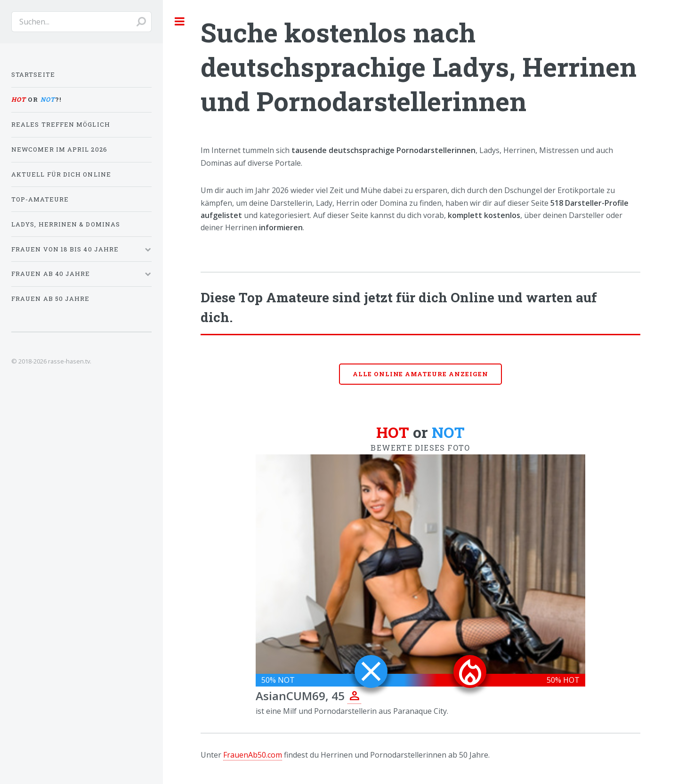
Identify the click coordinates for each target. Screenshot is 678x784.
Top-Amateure (40, 199)
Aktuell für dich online (61, 174)
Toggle (180, 21)
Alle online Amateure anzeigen (420, 374)
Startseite (33, 74)
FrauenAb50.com (253, 755)
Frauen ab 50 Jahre (50, 299)
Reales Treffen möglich (61, 124)
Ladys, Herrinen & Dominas (66, 224)
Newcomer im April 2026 (59, 149)
